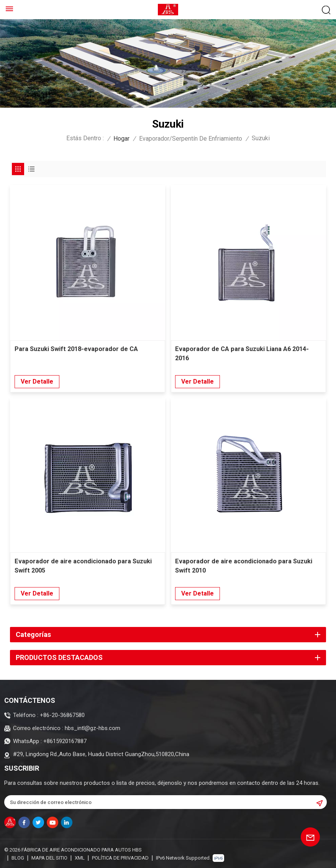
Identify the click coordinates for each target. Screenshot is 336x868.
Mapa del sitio (49, 857)
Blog (18, 857)
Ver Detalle (37, 381)
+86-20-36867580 (62, 715)
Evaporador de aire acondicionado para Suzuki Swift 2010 (245, 566)
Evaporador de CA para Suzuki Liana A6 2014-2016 (244, 354)
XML (80, 857)
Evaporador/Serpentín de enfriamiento (191, 139)
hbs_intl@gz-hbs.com (93, 728)
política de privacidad (120, 857)
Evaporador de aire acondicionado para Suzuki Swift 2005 (85, 566)
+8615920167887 (65, 741)
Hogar (121, 139)
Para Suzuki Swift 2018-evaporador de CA (78, 349)
